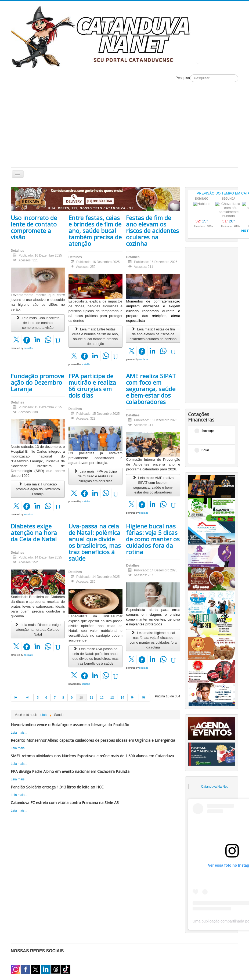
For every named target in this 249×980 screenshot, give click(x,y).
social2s (28, 348)
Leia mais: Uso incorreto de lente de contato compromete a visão (38, 323)
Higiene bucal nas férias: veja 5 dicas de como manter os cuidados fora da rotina (153, 539)
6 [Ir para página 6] (46, 698)
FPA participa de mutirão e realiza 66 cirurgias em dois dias (92, 385)
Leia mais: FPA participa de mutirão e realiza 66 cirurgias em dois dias (95, 476)
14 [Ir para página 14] (122, 698)
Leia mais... (19, 733)
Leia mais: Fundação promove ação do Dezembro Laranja (38, 489)
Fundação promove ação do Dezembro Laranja (37, 382)
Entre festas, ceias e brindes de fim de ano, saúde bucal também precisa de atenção (95, 230)
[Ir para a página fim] (145, 698)
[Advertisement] (124, 127)
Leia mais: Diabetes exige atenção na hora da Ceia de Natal (38, 630)
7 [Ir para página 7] (55, 698)
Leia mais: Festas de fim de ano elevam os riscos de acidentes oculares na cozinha (153, 334)
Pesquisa (183, 78)
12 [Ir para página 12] (102, 698)
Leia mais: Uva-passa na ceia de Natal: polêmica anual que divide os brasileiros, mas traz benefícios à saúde (95, 656)
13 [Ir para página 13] (112, 698)
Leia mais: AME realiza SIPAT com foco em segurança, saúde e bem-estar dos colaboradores (153, 485)
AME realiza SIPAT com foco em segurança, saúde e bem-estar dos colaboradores (151, 389)
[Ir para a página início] (17, 698)
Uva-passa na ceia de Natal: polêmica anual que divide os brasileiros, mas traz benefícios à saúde (95, 542)
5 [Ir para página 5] (38, 698)
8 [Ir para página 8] (63, 698)
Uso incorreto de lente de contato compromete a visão (34, 227)
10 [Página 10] (81, 698)
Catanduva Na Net (214, 787)
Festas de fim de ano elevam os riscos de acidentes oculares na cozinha (152, 230)
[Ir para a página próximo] (133, 698)
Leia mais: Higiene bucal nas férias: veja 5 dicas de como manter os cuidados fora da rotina (153, 640)
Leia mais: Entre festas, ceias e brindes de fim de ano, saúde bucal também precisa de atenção (95, 336)
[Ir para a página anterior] (28, 698)
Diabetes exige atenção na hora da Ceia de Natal (34, 532)
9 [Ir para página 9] (72, 698)
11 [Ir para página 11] (91, 698)
